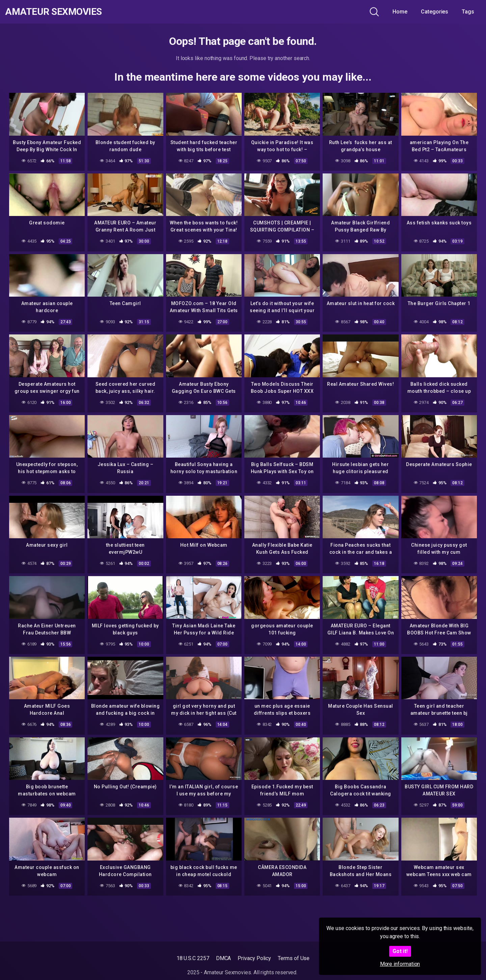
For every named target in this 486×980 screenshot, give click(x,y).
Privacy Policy (254, 958)
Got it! (400, 951)
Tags (468, 12)
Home (400, 12)
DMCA (224, 958)
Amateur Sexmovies (53, 12)
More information (400, 964)
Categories (435, 12)
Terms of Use (294, 958)
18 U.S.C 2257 (193, 958)
